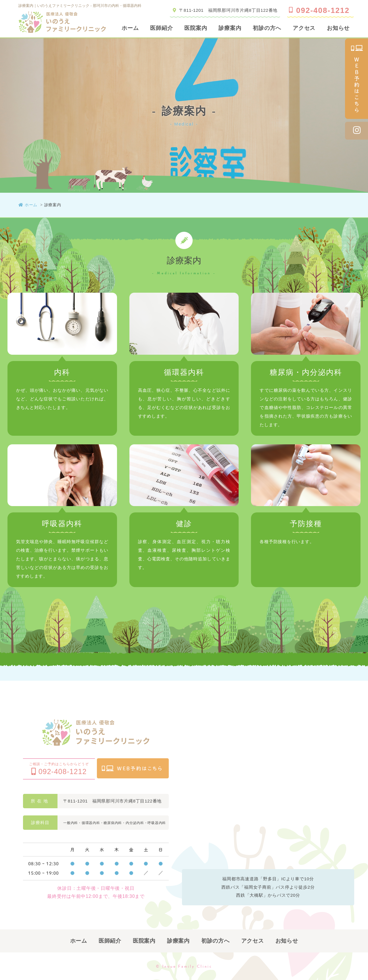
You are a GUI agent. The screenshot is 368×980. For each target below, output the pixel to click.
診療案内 (230, 28)
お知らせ (338, 28)
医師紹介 (161, 28)
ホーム (130, 28)
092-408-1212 (319, 10)
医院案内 (196, 28)
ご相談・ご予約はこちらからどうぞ (59, 769)
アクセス (304, 28)
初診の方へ (267, 28)
